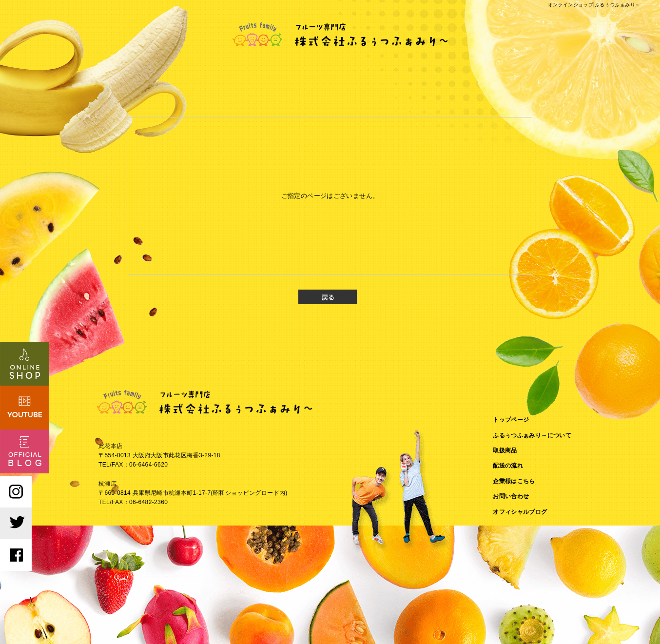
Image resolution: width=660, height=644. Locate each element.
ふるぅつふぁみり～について (532, 435)
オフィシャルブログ (520, 512)
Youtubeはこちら (24, 408)
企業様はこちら (514, 481)
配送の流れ (508, 466)
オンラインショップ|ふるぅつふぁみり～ (594, 5)
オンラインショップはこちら (24, 364)
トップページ (511, 420)
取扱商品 (505, 450)
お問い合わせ (511, 496)
